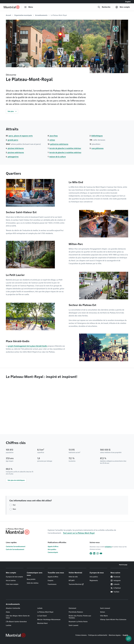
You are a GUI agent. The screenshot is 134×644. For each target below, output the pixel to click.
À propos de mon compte (14, 577)
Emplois (51, 581)
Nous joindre (31, 579)
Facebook (115, 577)
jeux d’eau (54, 136)
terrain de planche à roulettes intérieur (65, 148)
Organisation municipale (23, 15)
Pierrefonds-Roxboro (76, 612)
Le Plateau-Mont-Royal (45, 612)
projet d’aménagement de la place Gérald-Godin (28, 346)
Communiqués (53, 552)
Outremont (72, 608)
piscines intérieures (16, 148)
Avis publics (52, 549)
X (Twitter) (116, 588)
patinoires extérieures (59, 144)
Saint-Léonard (105, 608)
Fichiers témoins (81, 635)
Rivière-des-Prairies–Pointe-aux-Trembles (80, 617)
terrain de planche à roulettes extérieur (65, 153)
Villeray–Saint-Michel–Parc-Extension (113, 620)
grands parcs (13, 140)
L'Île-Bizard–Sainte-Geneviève (16, 622)
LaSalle (40, 608)
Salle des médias (33, 583)
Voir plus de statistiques (16, 480)
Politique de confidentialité (98, 635)
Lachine (9, 625)
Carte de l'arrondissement (15, 549)
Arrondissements (41, 15)
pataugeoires (13, 157)
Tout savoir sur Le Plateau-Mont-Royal (79, 533)
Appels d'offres (53, 547)
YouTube (115, 592)
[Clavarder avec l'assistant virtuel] (129, 639)
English (128, 2)
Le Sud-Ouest (42, 616)
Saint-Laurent (73, 625)
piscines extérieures (16, 153)
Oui (14, 505)
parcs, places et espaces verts (21, 136)
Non (14, 509)
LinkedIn (115, 584)
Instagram (116, 581)
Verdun (102, 612)
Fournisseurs (52, 584)
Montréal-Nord (42, 623)
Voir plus (11, 111)
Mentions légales (115, 635)
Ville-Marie (104, 616)
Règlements (94, 581)
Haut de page (123, 565)
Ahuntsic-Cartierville (13, 608)
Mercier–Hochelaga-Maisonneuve (49, 620)
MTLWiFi (72, 581)
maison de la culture (58, 157)
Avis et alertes (11, 581)
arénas (52, 140)
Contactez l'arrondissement (16, 547)
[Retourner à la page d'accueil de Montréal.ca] (12, 7)
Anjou (8, 612)
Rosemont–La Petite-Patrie (78, 622)
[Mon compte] (123, 7)
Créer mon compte (12, 584)
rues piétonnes (97, 148)
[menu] (29, 7)
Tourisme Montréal (75, 584)
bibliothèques (97, 136)
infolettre (108, 547)
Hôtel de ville (73, 577)
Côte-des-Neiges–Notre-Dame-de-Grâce (18, 617)
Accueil (8, 15)
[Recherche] (104, 7)
